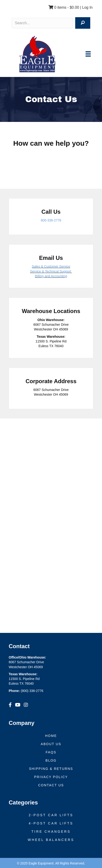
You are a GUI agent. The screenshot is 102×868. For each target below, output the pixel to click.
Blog (51, 760)
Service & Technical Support (51, 271)
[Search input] (42, 23)
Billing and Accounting (51, 276)
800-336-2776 (51, 220)
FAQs (51, 752)
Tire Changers (51, 832)
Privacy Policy (51, 777)
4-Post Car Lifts (51, 823)
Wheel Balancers (51, 840)
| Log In (86, 7)
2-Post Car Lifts (51, 815)
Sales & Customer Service (51, 266)
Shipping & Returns (51, 769)
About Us (51, 744)
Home (51, 736)
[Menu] (88, 54)
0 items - (64, 7)
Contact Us (51, 785)
